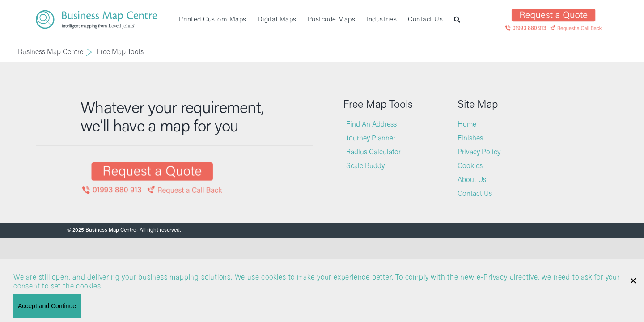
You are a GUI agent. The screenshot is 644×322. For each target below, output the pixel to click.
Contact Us (475, 194)
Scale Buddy (365, 166)
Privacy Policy (479, 153)
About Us (472, 180)
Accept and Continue (47, 306)
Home (467, 125)
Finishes (470, 139)
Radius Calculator (373, 153)
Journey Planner (371, 139)
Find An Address (371, 125)
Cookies (470, 166)
